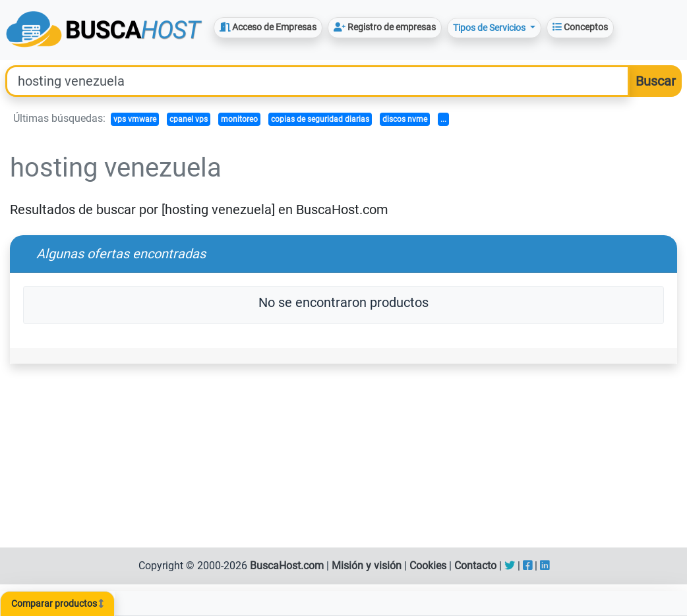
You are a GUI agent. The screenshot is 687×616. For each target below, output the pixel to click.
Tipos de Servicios (490, 28)
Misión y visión (367, 566)
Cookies (428, 566)
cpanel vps (189, 119)
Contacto (475, 566)
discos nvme (405, 119)
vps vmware (135, 119)
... (443, 119)
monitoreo (239, 119)
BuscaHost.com (287, 566)
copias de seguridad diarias (320, 119)
